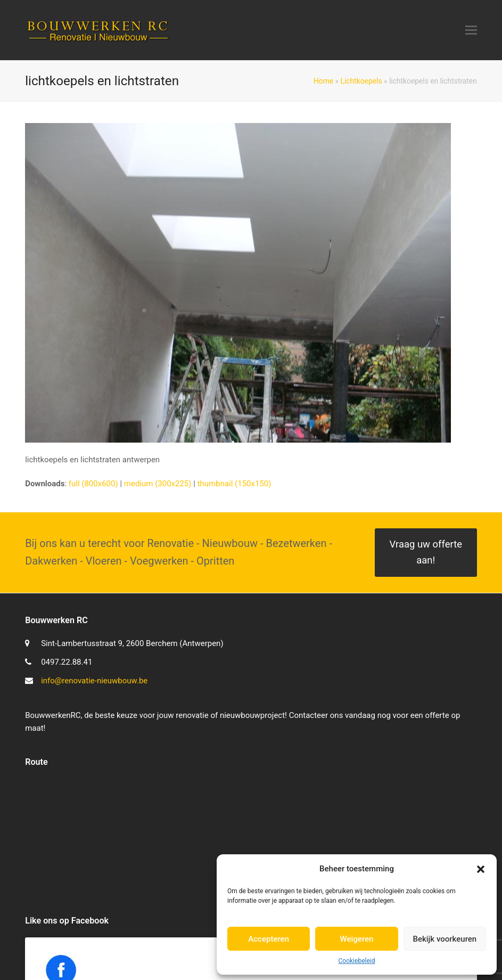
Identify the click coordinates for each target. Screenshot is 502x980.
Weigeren (357, 939)
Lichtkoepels (361, 81)
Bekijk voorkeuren (445, 939)
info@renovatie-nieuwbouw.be (94, 681)
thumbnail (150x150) (234, 484)
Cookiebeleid (357, 961)
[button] (481, 869)
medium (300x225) (158, 484)
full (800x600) (93, 484)
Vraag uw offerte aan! (426, 552)
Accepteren (269, 939)
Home (323, 81)
